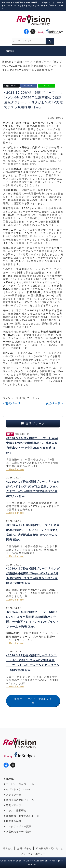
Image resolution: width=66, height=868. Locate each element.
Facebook (29, 86)
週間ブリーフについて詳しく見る (33, 701)
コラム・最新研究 (16, 810)
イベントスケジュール (19, 789)
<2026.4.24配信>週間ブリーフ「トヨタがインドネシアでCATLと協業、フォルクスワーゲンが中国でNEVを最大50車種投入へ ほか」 (33, 489)
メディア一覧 (14, 795)
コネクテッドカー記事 (19, 826)
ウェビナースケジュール (20, 784)
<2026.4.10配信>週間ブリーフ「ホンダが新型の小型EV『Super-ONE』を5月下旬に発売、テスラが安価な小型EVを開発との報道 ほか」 (33, 576)
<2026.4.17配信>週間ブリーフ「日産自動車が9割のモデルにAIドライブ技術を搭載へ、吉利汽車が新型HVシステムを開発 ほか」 (33, 532)
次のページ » (55, 403)
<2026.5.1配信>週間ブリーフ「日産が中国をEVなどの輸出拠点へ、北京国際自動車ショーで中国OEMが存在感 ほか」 (32, 445)
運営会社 (8, 848)
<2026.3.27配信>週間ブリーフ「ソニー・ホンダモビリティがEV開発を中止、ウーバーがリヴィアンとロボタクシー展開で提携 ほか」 (33, 663)
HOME (10, 779)
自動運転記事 (14, 821)
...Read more (15, 469)
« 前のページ (11, 403)
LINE (47, 86)
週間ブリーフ (14, 805)
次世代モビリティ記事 (19, 832)
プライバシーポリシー (33, 854)
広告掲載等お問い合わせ (50, 848)
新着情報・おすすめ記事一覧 (23, 816)
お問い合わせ (24, 848)
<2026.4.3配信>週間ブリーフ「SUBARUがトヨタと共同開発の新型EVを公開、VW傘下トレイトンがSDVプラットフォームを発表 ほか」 (32, 619)
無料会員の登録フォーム (20, 800)
